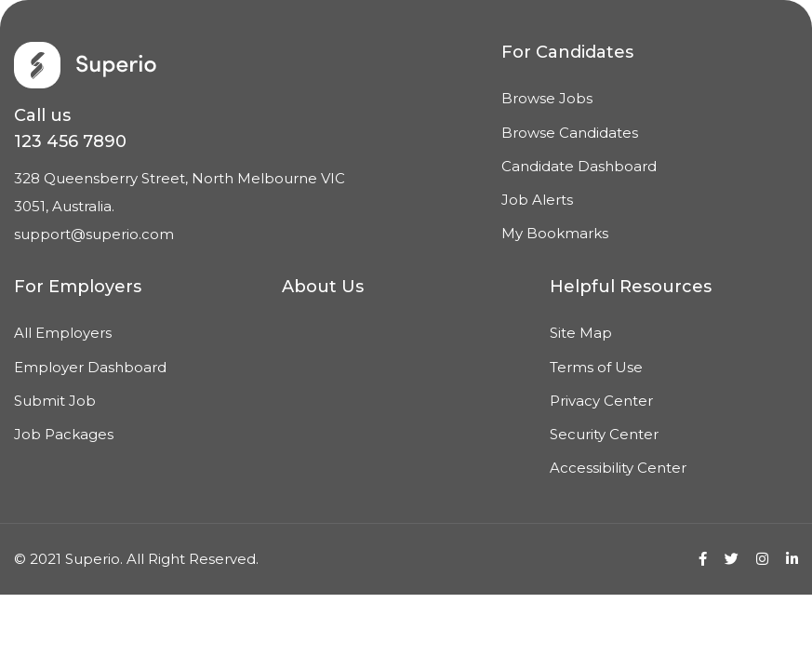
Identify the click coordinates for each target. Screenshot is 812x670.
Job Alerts (537, 200)
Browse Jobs (547, 98)
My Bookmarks (555, 233)
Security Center (604, 434)
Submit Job (55, 401)
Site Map (581, 333)
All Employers (63, 333)
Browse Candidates (570, 133)
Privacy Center (601, 401)
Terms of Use (596, 367)
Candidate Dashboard (579, 166)
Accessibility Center (618, 468)
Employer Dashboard (90, 367)
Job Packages (64, 434)
